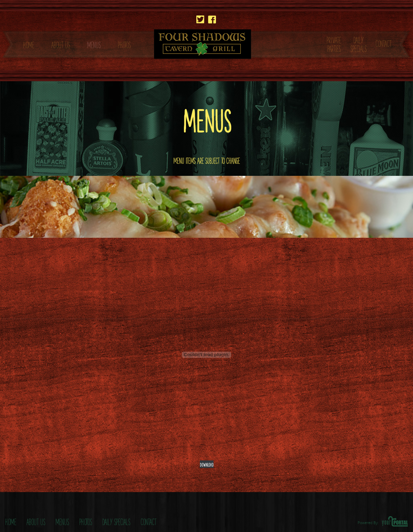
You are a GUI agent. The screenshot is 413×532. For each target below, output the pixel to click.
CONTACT (383, 42)
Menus (62, 521)
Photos (86, 521)
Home (11, 521)
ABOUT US (61, 44)
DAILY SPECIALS (358, 43)
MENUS (94, 44)
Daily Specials (116, 521)
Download (207, 464)
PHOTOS (124, 44)
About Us (36, 521)
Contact (148, 521)
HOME (29, 44)
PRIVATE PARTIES (334, 43)
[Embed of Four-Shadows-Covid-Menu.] (207, 355)
